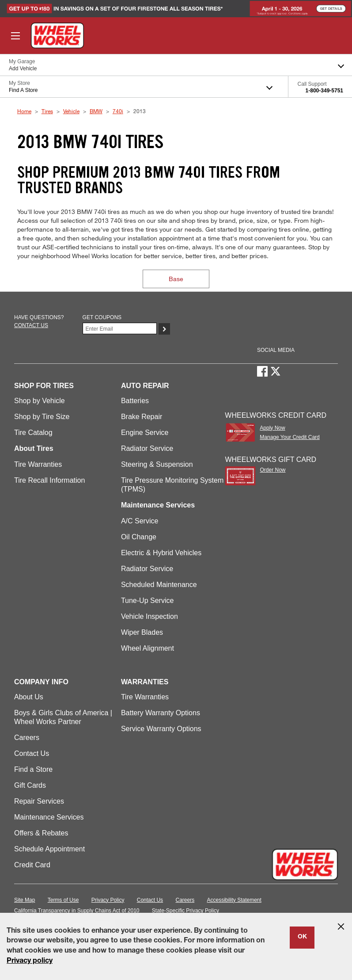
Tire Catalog (33, 433)
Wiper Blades (142, 632)
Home (24, 111)
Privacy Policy (108, 900)
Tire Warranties (38, 464)
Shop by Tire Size (42, 417)
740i (118, 111)
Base (176, 279)
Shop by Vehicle (40, 401)
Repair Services (39, 801)
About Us (29, 697)
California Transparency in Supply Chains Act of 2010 (77, 911)
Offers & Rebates (41, 833)
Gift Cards (30, 785)
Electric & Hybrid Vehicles (161, 553)
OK (302, 937)
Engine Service (145, 433)
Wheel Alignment (148, 648)
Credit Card (32, 865)
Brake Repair (142, 417)
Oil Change (139, 537)
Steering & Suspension (157, 464)
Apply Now (272, 428)
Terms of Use (63, 900)
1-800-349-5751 (324, 91)
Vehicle (71, 111)
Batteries (135, 401)
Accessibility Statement (234, 900)
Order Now (273, 470)
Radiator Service (147, 448)
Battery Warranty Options (161, 713)
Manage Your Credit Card (290, 437)
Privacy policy (30, 961)
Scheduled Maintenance (159, 585)
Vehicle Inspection (150, 616)
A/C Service (140, 521)
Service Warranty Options (161, 729)
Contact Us (32, 753)
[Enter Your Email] (120, 328)
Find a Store (33, 769)
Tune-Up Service (147, 601)
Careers (27, 738)
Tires (47, 111)
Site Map (25, 900)
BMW (96, 111)
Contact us (31, 325)
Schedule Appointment (49, 849)
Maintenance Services (49, 817)
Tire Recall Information (49, 480)
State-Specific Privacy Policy (185, 911)
